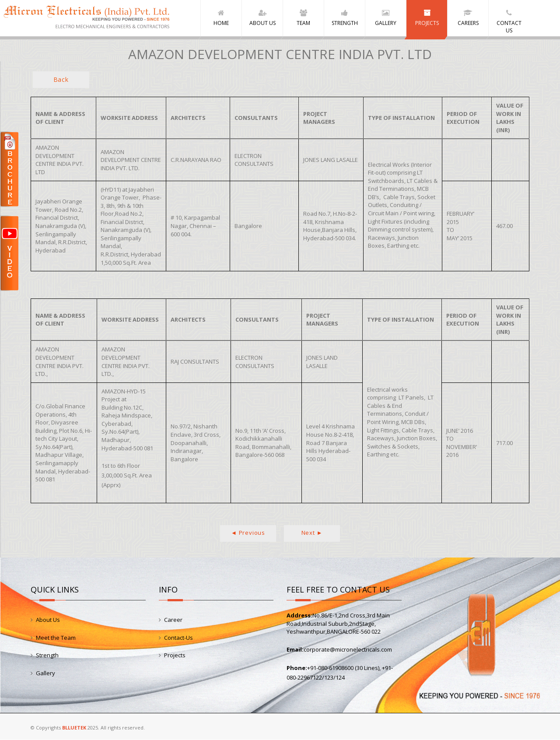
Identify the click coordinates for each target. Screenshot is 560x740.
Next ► (312, 533)
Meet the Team (56, 638)
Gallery (45, 673)
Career (173, 620)
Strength (47, 655)
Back (61, 79)
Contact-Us (178, 638)
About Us (48, 620)
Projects (175, 655)
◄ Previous (248, 533)
